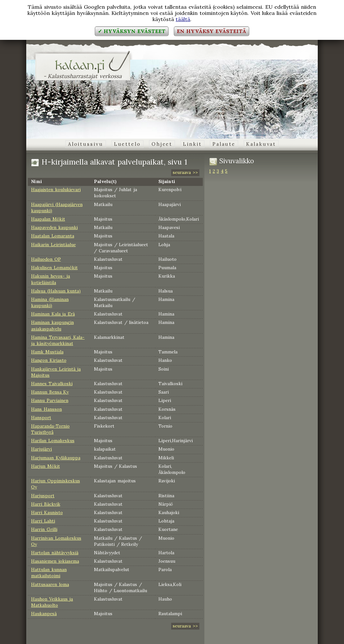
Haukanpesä (44, 614)
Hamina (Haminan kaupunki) (50, 302)
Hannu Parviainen (50, 400)
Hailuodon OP (46, 259)
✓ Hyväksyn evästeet (132, 31)
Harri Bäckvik (46, 504)
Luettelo (127, 144)
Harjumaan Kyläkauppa (56, 458)
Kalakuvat (261, 144)
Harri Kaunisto (47, 512)
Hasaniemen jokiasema (55, 561)
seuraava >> (185, 172)
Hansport (41, 418)
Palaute (224, 144)
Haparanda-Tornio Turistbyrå (50, 429)
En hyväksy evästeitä (212, 31)
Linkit (192, 144)
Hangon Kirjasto (49, 360)
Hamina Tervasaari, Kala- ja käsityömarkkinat (58, 340)
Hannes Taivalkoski (52, 384)
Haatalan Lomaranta (53, 236)
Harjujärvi (41, 449)
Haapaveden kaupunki (54, 227)
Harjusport (43, 496)
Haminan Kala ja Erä (53, 314)
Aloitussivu (86, 144)
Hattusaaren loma (50, 584)
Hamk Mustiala (47, 352)
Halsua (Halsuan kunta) (56, 291)
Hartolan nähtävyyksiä (55, 553)
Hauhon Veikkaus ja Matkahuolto (52, 602)
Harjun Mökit (46, 466)
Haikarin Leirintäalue (53, 245)
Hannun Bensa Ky (50, 392)
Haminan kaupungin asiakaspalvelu (52, 325)
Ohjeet (162, 144)
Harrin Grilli (44, 529)
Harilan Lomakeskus (53, 441)
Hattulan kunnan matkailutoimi (49, 573)
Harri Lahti (43, 521)
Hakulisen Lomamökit (54, 268)
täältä (183, 19)
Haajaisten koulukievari (56, 190)
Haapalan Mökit (48, 219)
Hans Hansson (46, 409)
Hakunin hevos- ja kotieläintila (51, 279)
